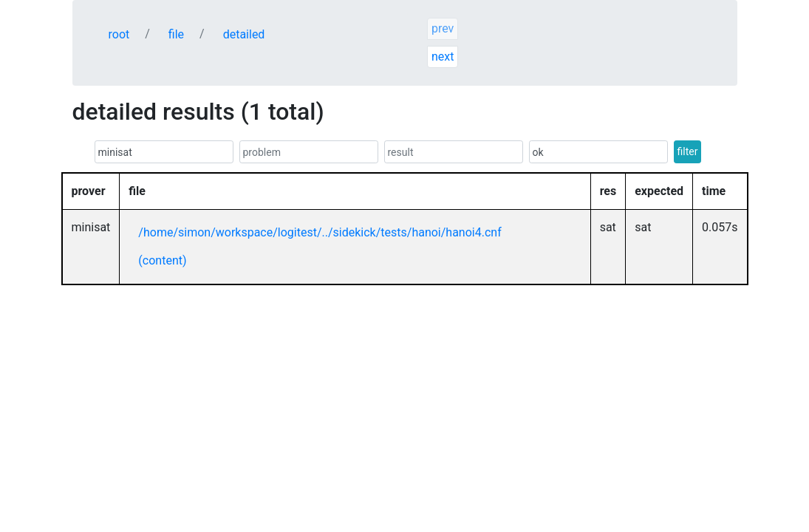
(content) (162, 260)
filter (688, 151)
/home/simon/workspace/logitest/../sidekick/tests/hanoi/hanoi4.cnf (320, 232)
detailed (244, 34)
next (443, 57)
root (119, 34)
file (176, 34)
